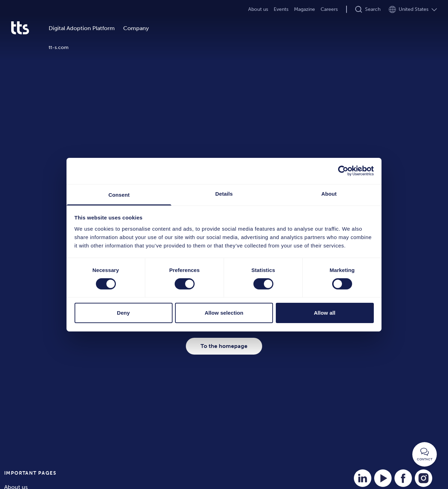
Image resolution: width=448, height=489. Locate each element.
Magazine (304, 9)
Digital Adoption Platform (82, 28)
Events (281, 9)
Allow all (325, 313)
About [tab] (329, 193)
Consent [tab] (119, 194)
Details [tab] (224, 193)
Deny (123, 313)
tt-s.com (59, 47)
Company (136, 28)
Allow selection (224, 313)
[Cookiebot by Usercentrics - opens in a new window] (343, 171)
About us (258, 9)
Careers (329, 9)
